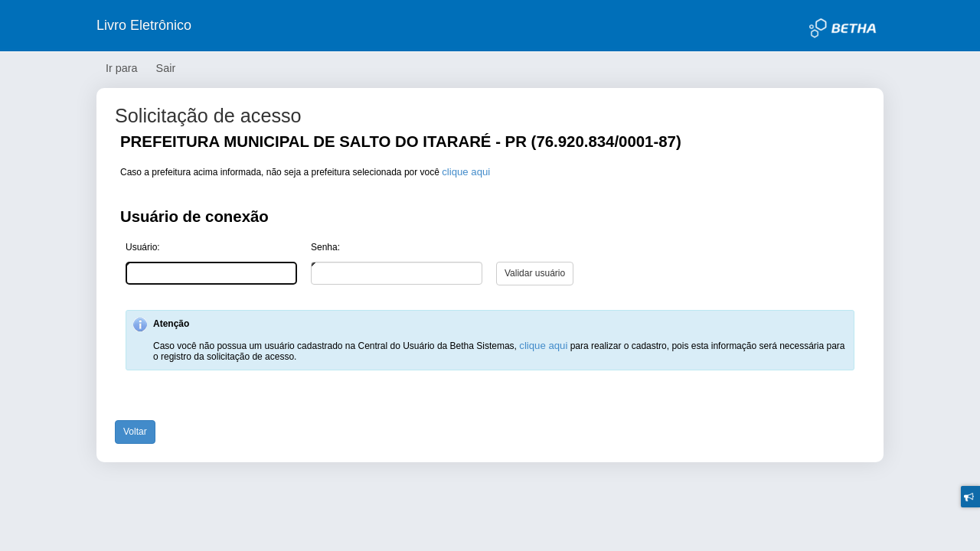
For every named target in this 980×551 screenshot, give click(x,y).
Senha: (325, 247)
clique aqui (466, 172)
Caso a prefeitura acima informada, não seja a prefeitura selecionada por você (305, 172)
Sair (166, 68)
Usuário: (143, 247)
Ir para (122, 68)
